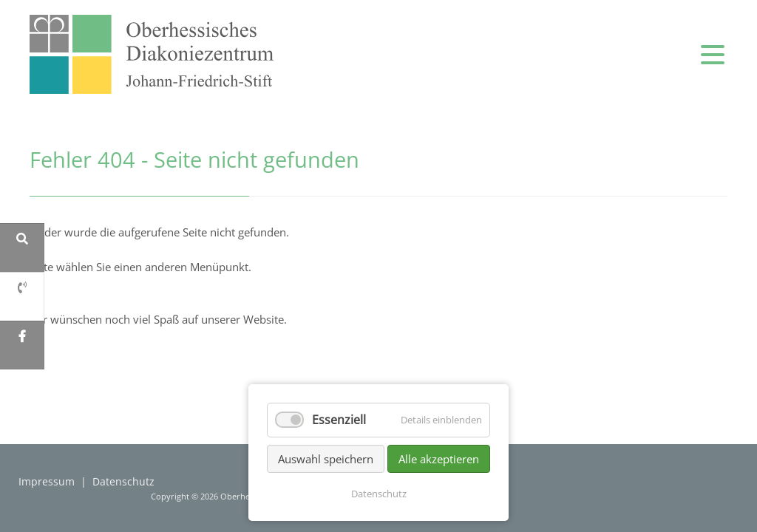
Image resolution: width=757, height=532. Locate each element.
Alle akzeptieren (439, 459)
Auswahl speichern (326, 459)
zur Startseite (152, 54)
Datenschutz (123, 481)
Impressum (47, 481)
